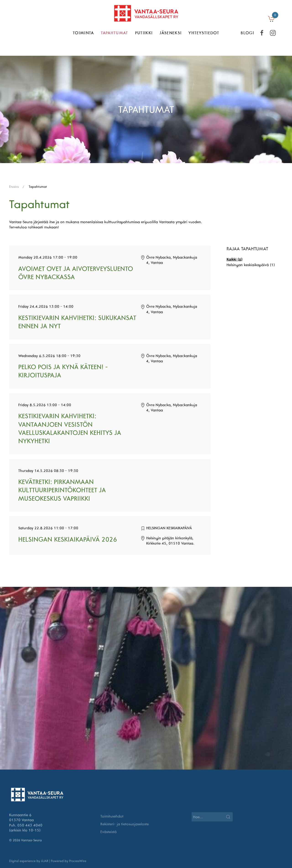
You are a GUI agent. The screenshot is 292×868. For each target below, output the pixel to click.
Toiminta (83, 33)
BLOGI (247, 33)
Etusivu (14, 187)
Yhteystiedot (204, 33)
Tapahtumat (115, 33)
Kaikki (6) (235, 259)
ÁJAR (45, 861)
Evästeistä (108, 832)
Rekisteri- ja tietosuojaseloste (125, 824)
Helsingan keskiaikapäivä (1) (251, 265)
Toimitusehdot (112, 816)
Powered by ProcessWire (69, 861)
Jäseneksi (171, 33)
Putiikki (144, 33)
